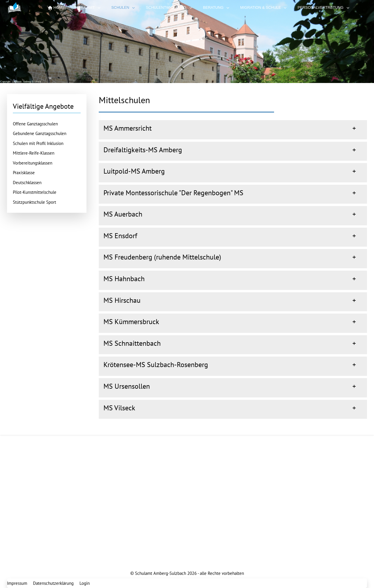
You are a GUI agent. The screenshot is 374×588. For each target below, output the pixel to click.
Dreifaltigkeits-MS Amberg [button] (143, 150)
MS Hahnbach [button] (124, 279)
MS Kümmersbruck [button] (131, 322)
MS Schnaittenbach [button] (132, 343)
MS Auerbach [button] (123, 214)
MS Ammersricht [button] (128, 128)
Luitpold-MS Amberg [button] (134, 171)
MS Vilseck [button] (119, 408)
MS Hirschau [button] (122, 300)
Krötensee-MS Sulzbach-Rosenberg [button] (156, 365)
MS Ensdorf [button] (120, 236)
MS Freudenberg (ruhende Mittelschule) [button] (162, 257)
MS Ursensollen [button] (127, 386)
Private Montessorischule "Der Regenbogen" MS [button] (173, 193)
